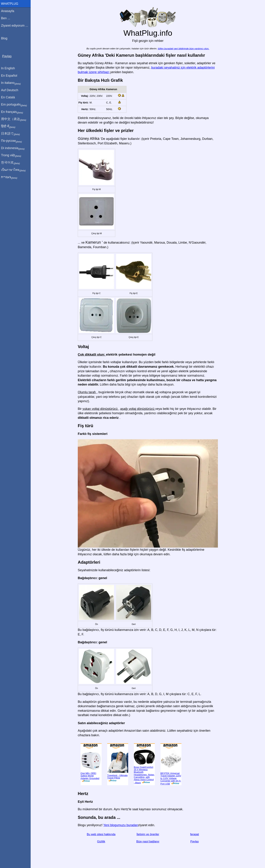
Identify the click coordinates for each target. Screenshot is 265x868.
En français (13, 112)
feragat (195, 834)
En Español (10, 76)
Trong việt (12, 155)
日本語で (11, 134)
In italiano (12, 83)
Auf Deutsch (11, 90)
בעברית (10, 177)
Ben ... (6, 18)
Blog (5, 38)
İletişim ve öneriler (148, 834)
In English (9, 68)
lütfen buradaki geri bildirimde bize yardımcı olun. (184, 49)
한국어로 (11, 163)
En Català (9, 97)
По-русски (12, 141)
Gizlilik (102, 841)
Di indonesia (14, 148)
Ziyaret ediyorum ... (15, 26)
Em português (15, 105)
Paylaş (195, 841)
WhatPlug (11, 4)
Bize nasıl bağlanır (148, 841)
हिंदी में (9, 127)
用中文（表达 (14, 119)
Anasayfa (8, 11)
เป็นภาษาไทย (14, 170)
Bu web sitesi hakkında (102, 834)
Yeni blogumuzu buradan (121, 825)
